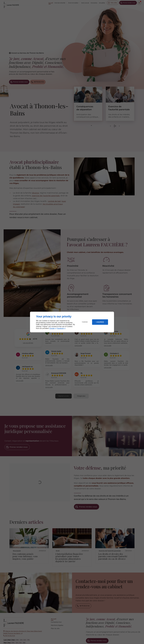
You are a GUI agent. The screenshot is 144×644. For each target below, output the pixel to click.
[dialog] (72, 322)
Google (52, 328)
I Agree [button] (100, 322)
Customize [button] (85, 322)
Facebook (60, 328)
